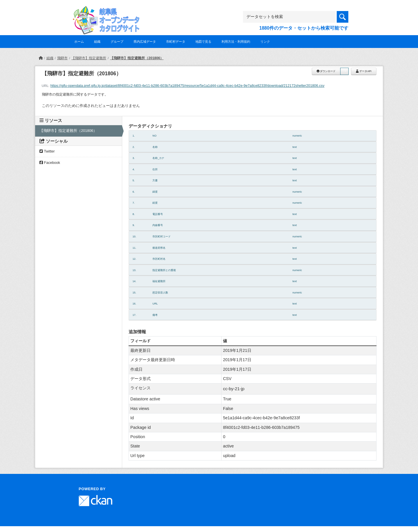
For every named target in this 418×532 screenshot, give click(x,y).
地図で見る (203, 42)
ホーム (79, 42)
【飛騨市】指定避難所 (89, 58)
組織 (97, 42)
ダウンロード (326, 71)
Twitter (47, 151)
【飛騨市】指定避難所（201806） (137, 58)
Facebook (50, 163)
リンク (265, 42)
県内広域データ (145, 42)
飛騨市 (62, 58)
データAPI (364, 71)
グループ (117, 42)
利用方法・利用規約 (236, 42)
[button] (344, 71)
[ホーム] (41, 58)
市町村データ (176, 42)
